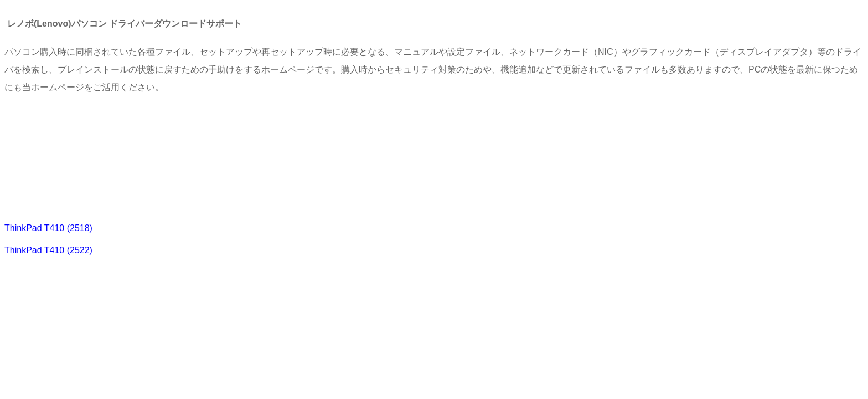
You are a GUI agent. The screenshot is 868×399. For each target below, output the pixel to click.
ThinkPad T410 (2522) (48, 250)
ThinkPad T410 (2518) (48, 228)
